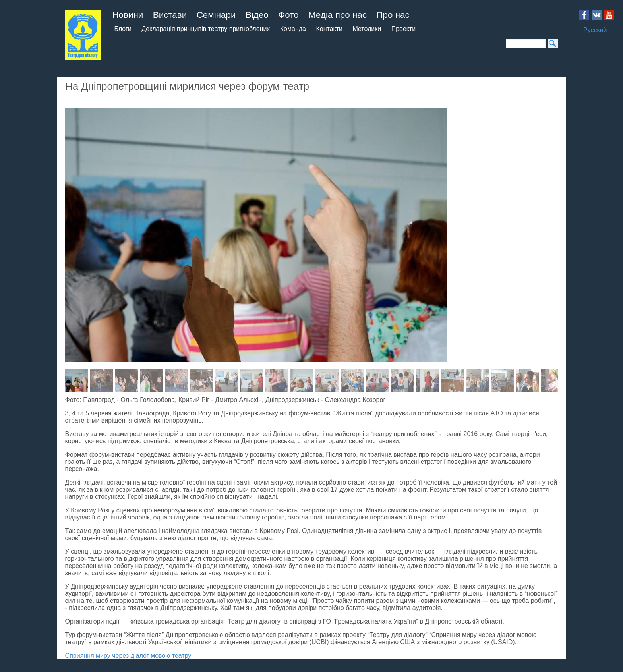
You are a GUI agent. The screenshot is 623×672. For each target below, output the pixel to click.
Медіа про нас (338, 15)
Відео (257, 15)
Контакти (329, 29)
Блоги (123, 29)
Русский (595, 30)
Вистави (170, 15)
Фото (288, 15)
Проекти (404, 29)
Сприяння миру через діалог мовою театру (128, 656)
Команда (293, 29)
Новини (128, 15)
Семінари (216, 15)
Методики (367, 29)
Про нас (393, 15)
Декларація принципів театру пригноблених (206, 29)
